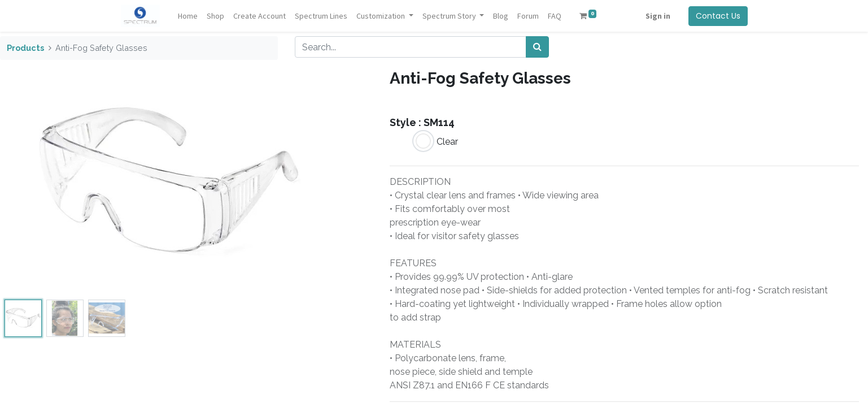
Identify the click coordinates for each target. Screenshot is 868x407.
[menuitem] (188, 16)
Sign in (658, 16)
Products (25, 48)
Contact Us (718, 16)
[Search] (537, 47)
